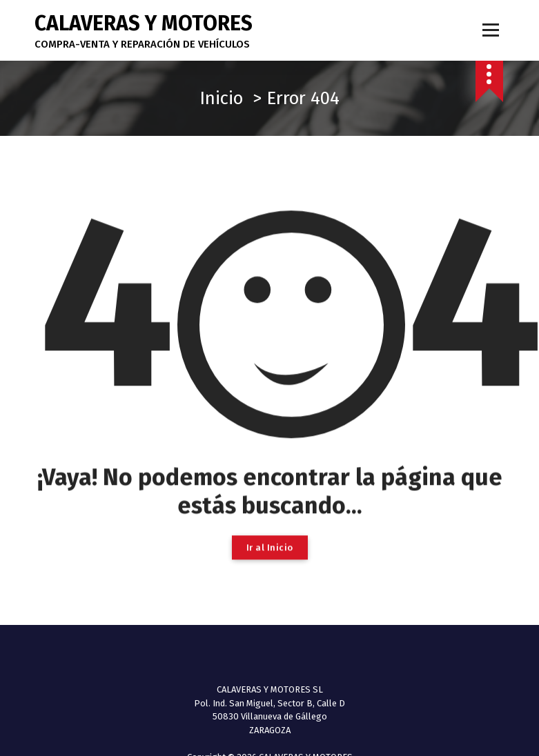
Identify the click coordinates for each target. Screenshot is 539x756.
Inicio (221, 98)
